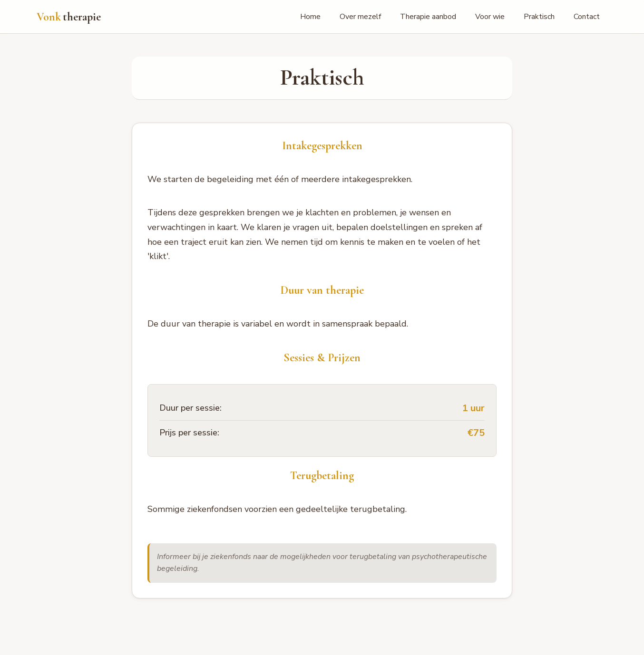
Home (310, 17)
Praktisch (539, 17)
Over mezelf (360, 17)
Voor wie (490, 17)
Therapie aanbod (428, 17)
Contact (587, 17)
